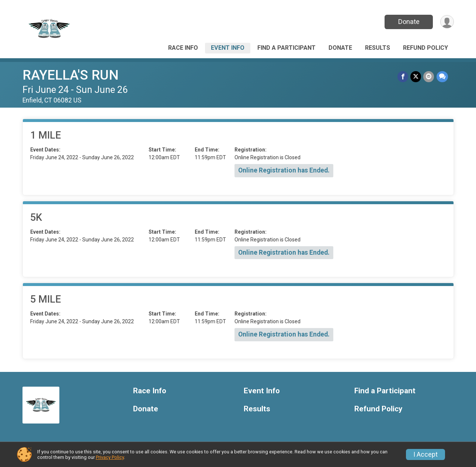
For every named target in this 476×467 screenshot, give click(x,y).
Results (378, 48)
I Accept (425, 454)
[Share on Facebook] (403, 76)
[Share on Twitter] (416, 76)
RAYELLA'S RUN (71, 75)
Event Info (228, 48)
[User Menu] (447, 22)
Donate (409, 22)
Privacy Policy (110, 457)
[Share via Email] (429, 76)
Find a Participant (286, 48)
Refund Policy (425, 48)
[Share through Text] (442, 76)
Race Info (183, 48)
